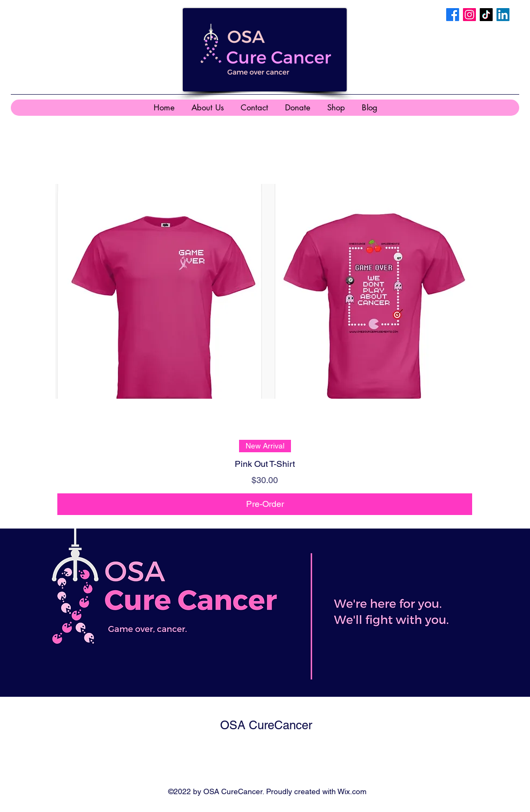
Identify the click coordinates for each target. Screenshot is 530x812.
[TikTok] (486, 15)
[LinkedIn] (503, 15)
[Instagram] (469, 15)
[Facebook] (453, 15)
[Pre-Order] (265, 504)
